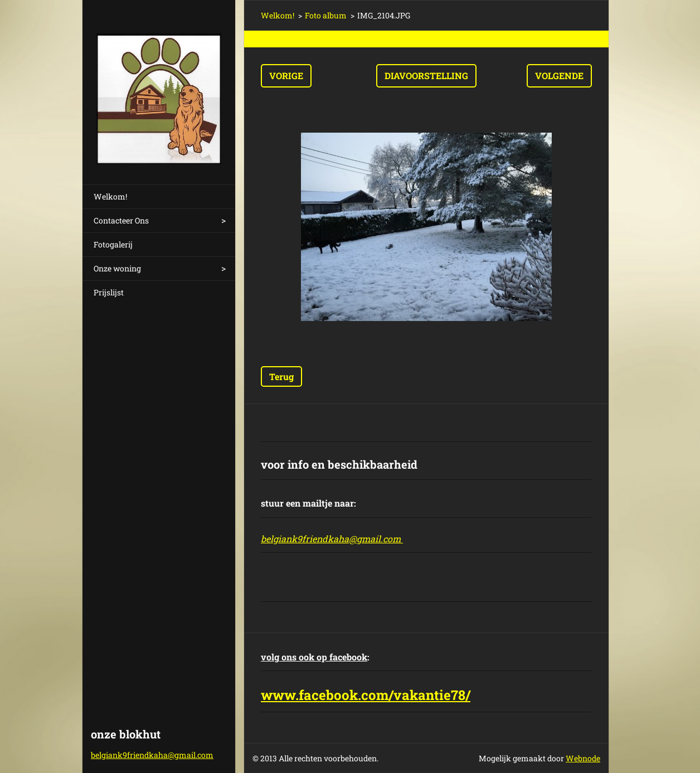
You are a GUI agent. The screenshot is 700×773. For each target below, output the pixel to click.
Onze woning (117, 268)
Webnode (583, 758)
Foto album (326, 15)
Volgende (559, 76)
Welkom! (110, 196)
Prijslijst (109, 292)
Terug (281, 376)
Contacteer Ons (121, 220)
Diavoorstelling (426, 76)
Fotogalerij (113, 244)
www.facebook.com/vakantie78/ (366, 695)
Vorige (286, 76)
